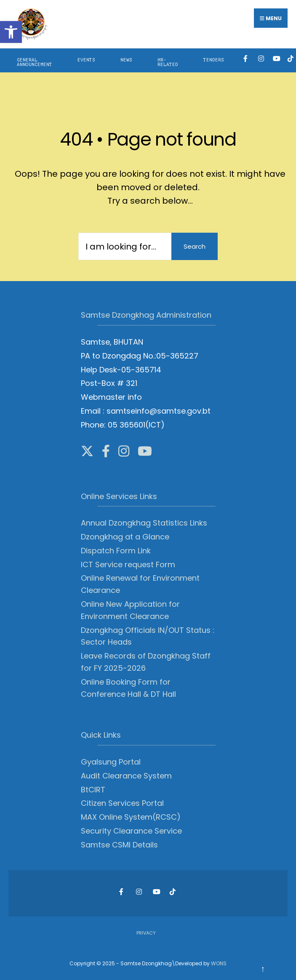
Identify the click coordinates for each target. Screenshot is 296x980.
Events (86, 60)
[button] (11, 32)
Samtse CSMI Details (119, 845)
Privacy (146, 933)
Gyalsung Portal (111, 762)
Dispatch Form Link (116, 551)
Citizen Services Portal (122, 803)
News (126, 60)
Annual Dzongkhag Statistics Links (144, 523)
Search (195, 246)
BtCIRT (93, 790)
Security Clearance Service (131, 831)
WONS (219, 963)
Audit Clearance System (126, 776)
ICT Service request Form (128, 564)
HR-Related (168, 62)
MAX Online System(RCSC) (131, 817)
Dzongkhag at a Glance (125, 537)
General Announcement (35, 62)
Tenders (214, 60)
